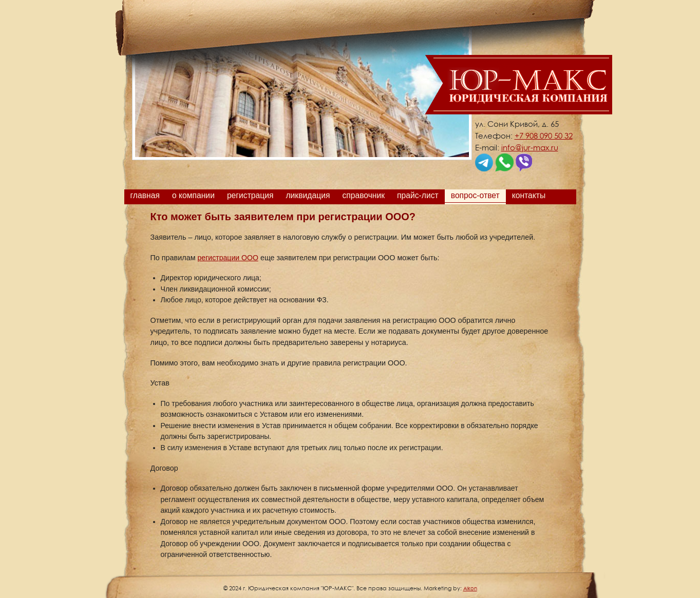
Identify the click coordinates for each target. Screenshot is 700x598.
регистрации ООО (228, 258)
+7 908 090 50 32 (544, 136)
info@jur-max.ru (530, 147)
